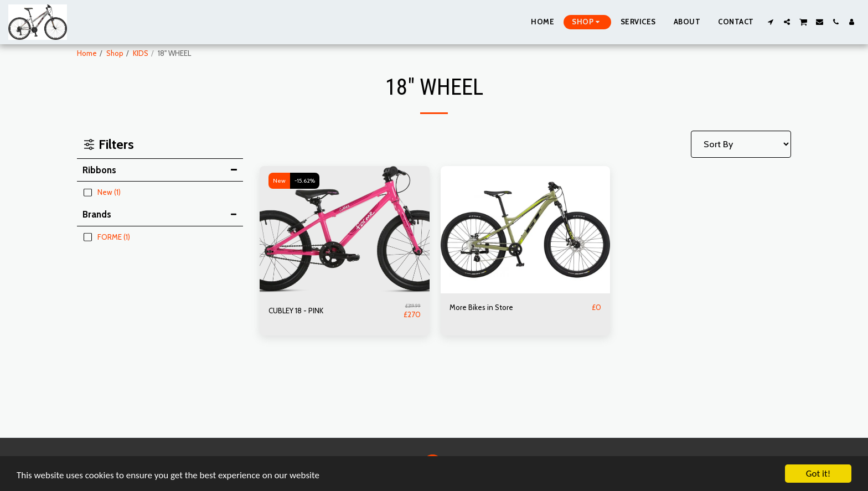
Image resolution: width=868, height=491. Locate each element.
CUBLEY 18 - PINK (296, 311)
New (279, 181)
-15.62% (305, 181)
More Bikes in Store (481, 307)
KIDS (141, 53)
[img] (345, 230)
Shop (115, 53)
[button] (771, 22)
